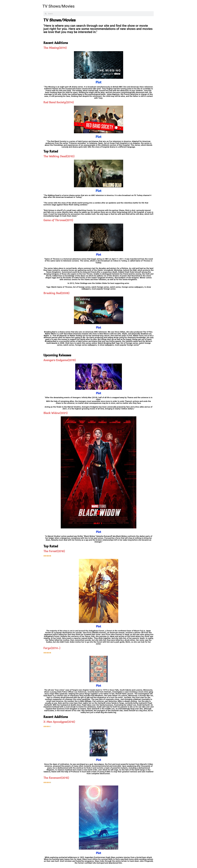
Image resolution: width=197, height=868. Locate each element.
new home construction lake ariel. (87, 89)
